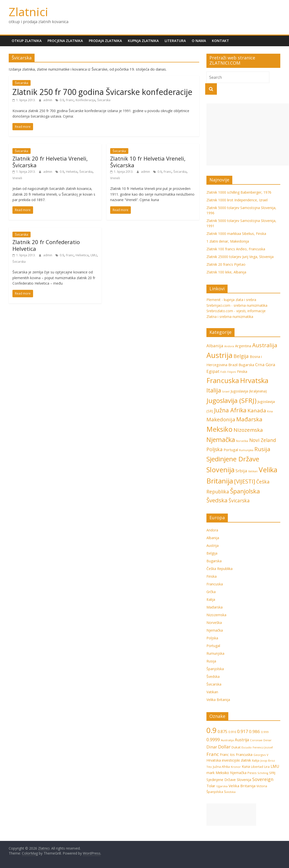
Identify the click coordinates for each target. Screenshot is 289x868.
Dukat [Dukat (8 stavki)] (236, 747)
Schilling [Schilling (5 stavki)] (263, 773)
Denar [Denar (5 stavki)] (267, 740)
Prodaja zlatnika (105, 41)
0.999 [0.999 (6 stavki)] (265, 732)
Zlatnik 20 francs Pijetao (226, 264)
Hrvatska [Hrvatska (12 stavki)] (254, 380)
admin (48, 100)
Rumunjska (215, 653)
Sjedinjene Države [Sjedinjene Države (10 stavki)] (233, 459)
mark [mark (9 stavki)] (211, 773)
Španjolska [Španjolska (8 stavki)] (245, 491)
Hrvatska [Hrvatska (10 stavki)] (214, 760)
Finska (212, 576)
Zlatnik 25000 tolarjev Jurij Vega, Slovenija (240, 257)
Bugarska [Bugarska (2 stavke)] (246, 365)
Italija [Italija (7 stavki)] (214, 390)
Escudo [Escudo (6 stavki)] (247, 747)
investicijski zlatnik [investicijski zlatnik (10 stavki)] (236, 760)
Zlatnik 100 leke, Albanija (226, 272)
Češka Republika (219, 569)
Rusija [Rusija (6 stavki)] (262, 449)
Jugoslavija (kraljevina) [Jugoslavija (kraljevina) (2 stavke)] (249, 391)
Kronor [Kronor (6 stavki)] (236, 767)
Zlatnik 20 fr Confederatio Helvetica (46, 245)
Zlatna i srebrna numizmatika (230, 317)
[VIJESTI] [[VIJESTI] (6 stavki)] (245, 481)
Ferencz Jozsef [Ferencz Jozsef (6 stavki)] (263, 747)
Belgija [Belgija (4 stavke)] (241, 356)
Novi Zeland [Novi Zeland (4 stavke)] (263, 440)
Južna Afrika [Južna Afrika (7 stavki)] (230, 410)
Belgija (212, 553)
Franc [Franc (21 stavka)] (213, 754)
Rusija (211, 661)
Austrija (213, 545)
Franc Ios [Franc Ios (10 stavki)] (227, 755)
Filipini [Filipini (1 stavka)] (232, 372)
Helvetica (82, 255)
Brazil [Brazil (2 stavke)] (233, 365)
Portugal (213, 646)
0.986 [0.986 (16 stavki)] (254, 731)
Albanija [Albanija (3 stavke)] (215, 346)
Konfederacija (85, 100)
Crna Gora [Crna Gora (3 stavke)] (265, 365)
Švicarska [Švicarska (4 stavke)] (239, 501)
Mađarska (215, 607)
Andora (212, 530)
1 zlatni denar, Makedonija (228, 241)
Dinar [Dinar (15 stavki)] (212, 747)
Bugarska (214, 561)
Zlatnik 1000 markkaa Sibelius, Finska (236, 234)
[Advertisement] (248, 134)
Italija (211, 599)
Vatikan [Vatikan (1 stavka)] (253, 471)
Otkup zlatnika (27, 41)
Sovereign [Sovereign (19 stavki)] (263, 779)
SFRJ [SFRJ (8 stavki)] (272, 773)
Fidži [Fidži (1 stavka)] (223, 372)
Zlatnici (28, 12)
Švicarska (22, 83)
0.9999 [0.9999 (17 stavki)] (213, 739)
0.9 (62, 100)
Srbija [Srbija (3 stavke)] (241, 471)
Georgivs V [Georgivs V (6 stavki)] (261, 755)
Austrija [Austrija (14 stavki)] (219, 355)
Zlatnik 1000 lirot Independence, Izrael (237, 200)
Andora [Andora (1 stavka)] (229, 346)
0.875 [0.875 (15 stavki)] (222, 731)
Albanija (213, 538)
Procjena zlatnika (65, 41)
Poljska (212, 638)
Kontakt (220, 41)
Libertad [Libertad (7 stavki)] (257, 767)
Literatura (175, 41)
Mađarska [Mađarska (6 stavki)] (249, 419)
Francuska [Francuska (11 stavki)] (223, 380)
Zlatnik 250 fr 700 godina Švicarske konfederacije (102, 92)
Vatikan (212, 692)
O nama (199, 41)
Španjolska (215, 669)
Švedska (213, 676)
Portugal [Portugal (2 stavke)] (231, 450)
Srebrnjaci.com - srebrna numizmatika (237, 305)
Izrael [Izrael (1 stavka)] (226, 391)
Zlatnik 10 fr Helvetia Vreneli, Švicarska (148, 162)
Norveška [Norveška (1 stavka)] (242, 441)
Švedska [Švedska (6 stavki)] (217, 500)
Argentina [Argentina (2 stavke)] (243, 346)
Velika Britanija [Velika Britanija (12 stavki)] (242, 786)
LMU (94, 255)
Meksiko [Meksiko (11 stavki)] (219, 429)
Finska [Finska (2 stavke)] (242, 371)
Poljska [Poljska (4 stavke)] (215, 449)
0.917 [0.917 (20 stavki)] (242, 731)
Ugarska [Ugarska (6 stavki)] (222, 786)
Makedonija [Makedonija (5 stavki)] (221, 419)
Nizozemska (216, 615)
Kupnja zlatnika (143, 41)
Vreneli (17, 178)
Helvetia (72, 172)
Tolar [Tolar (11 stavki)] (211, 786)
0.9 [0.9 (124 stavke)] (212, 730)
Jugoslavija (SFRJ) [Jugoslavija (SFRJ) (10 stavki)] (231, 400)
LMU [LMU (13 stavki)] (275, 766)
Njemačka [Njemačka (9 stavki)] (221, 439)
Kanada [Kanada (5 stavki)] (257, 410)
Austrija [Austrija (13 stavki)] (242, 740)
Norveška (214, 623)
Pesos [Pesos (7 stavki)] (252, 773)
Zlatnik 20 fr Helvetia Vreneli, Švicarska (50, 162)
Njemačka (215, 630)
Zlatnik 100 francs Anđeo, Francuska (236, 249)
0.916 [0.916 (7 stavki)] (232, 732)
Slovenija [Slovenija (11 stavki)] (220, 470)
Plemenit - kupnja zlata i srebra (231, 300)
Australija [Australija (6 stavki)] (265, 345)
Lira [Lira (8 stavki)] (267, 767)
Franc (70, 100)
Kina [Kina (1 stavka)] (270, 411)
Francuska (215, 584)
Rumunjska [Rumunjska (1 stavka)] (246, 450)
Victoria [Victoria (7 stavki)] (262, 786)
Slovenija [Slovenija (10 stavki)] (244, 780)
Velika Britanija (218, 700)
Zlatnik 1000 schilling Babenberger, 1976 (239, 192)
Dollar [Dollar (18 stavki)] (224, 747)
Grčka (211, 592)
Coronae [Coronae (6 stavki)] (256, 740)
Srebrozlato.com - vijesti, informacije (236, 311)
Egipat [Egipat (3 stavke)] (213, 371)
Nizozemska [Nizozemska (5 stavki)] (248, 430)
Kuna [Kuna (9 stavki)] (246, 766)
